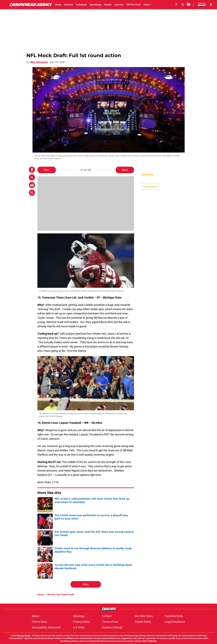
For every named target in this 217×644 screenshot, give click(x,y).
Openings (79, 616)
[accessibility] (211, 4)
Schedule (81, 5)
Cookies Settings (112, 627)
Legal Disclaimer (175, 622)
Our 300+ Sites (144, 616)
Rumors (69, 5)
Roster (108, 5)
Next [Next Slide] (125, 170)
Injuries (119, 5)
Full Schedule (150, 181)
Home (41, 595)
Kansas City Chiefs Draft (61, 595)
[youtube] (189, 4)
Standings (95, 5)
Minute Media (24, 636)
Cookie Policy (143, 622)
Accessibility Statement (46, 627)
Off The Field (133, 5)
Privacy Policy (81, 622)
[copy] (32, 193)
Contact (107, 616)
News (58, 5)
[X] (182, 4)
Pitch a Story (40, 622)
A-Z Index (79, 627)
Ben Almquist (39, 62)
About (36, 616)
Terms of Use (110, 622)
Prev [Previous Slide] (47, 170)
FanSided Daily (174, 616)
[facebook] (176, 4)
